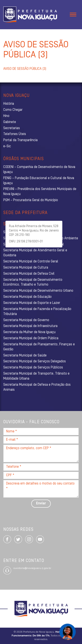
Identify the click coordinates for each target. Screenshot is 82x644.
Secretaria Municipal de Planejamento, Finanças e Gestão (39, 347)
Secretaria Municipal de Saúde (25, 356)
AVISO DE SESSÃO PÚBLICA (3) (25, 69)
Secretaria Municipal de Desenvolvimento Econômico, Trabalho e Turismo (33, 282)
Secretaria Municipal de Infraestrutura (30, 326)
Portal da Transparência (20, 140)
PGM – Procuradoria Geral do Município (31, 200)
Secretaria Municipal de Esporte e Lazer (32, 303)
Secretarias (12, 128)
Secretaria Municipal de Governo (26, 320)
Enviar (41, 504)
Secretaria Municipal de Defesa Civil (29, 274)
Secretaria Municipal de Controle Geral (31, 262)
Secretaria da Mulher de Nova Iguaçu (29, 332)
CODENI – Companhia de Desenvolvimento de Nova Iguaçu (39, 170)
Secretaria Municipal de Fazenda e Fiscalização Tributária (37, 312)
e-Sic (7, 146)
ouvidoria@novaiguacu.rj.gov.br (32, 568)
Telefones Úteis (15, 134)
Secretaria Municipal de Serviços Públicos (33, 368)
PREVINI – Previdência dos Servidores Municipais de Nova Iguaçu (40, 192)
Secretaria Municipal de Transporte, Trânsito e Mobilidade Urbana (36, 376)
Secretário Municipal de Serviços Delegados (35, 361)
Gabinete (10, 122)
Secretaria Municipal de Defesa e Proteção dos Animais (37, 387)
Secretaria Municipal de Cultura (26, 268)
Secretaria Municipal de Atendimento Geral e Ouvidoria (35, 253)
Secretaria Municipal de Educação (27, 297)
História (9, 104)
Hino (6, 116)
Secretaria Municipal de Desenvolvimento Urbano (38, 291)
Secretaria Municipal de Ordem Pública (31, 338)
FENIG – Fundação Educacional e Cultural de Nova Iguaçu (39, 181)
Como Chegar (13, 110)
